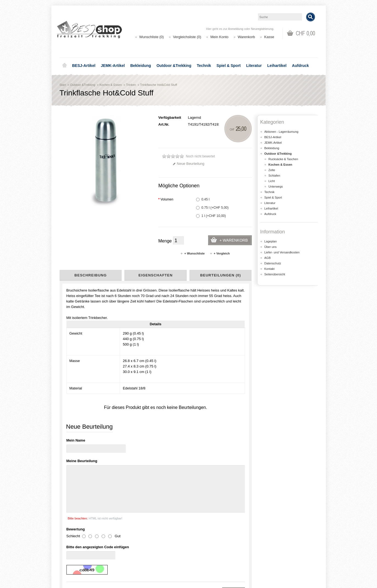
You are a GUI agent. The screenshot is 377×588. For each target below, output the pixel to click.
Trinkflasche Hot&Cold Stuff (159, 85)
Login (200, 548)
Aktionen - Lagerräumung (281, 132)
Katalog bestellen (275, 554)
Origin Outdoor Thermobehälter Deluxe (131, 404)
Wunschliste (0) (151, 37)
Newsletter (204, 565)
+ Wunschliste (192, 253)
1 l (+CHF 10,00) (211, 216)
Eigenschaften (155, 275)
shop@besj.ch (169, 502)
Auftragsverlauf (207, 554)
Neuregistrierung (262, 29)
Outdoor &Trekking (174, 66)
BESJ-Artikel (84, 66)
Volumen (166, 199)
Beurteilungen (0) (220, 275)
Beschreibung (90, 275)
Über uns (271, 247)
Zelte (272, 170)
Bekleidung (140, 66)
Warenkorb (246, 37)
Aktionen (137, 548)
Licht (272, 181)
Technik (204, 66)
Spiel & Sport (229, 66)
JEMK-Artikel (113, 66)
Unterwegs (276, 186)
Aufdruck (300, 66)
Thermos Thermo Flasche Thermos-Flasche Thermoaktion (103, 438)
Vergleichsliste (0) (187, 37)
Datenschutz (273, 263)
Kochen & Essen (111, 85)
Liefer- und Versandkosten (282, 252)
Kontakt (270, 269)
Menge (165, 241)
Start (63, 85)
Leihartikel (277, 66)
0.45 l (203, 199)
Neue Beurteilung (188, 164)
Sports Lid (81, 402)
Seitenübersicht (275, 274)
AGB (268, 258)
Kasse (269, 37)
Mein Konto (219, 37)
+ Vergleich (220, 253)
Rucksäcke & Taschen (283, 159)
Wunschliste (205, 559)
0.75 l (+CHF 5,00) (212, 208)
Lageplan (271, 241)
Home (65, 66)
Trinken (131, 85)
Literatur (254, 66)
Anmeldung (236, 29)
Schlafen (274, 176)
